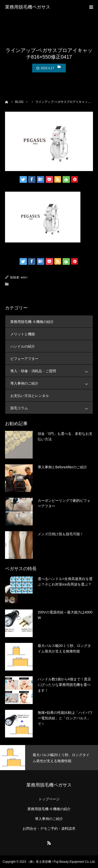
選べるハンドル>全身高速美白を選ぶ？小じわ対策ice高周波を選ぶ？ (65, 582)
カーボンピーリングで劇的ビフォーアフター (64, 503)
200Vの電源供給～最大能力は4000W (65, 615)
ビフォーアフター (24, 359)
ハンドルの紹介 (23, 346)
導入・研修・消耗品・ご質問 (52, 371)
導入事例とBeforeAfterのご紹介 (62, 467)
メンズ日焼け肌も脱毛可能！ (61, 534)
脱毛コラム (52, 408)
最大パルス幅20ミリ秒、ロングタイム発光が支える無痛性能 (64, 648)
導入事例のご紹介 (52, 383)
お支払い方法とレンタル (30, 396)
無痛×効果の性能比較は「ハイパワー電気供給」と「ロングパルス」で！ (65, 718)
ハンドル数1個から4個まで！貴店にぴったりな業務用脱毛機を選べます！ (64, 685)
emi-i (24, 277)
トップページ (49, 799)
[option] (49, 758)
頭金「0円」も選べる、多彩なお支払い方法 (65, 436)
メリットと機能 (23, 334)
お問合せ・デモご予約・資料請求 (49, 829)
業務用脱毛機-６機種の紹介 (32, 322)
